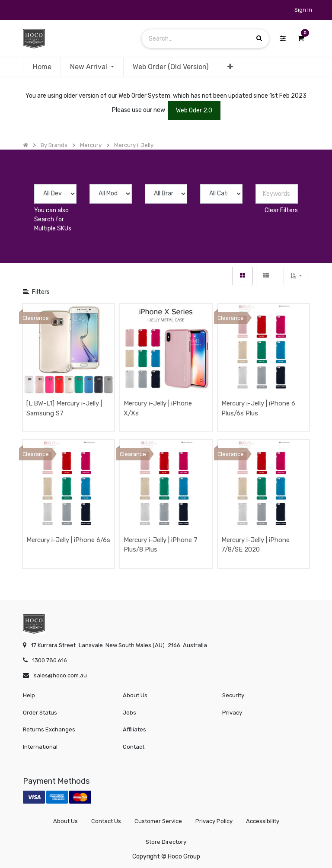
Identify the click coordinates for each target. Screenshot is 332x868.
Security (233, 695)
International (40, 747)
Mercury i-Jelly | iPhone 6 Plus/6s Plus (258, 408)
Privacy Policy (214, 821)
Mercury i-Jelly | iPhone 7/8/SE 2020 (255, 545)
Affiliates (134, 729)
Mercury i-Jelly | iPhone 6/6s (68, 540)
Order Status (40, 713)
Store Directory (166, 842)
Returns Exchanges (49, 729)
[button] (230, 67)
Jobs (129, 713)
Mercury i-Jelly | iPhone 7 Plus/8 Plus (161, 545)
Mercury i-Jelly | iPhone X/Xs (158, 408)
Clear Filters (281, 210)
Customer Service (158, 821)
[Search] (259, 38)
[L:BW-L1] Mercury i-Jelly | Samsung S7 (64, 408)
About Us (135, 695)
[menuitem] (42, 67)
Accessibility (263, 821)
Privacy (232, 713)
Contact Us (106, 821)
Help (29, 695)
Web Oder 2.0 (194, 110)
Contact (134, 747)
